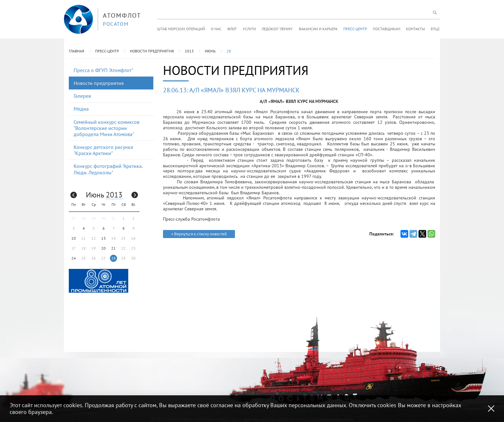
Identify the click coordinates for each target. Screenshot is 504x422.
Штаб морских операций (181, 29)
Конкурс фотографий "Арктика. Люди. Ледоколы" (108, 169)
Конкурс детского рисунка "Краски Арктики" (103, 150)
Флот (232, 29)
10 (74, 238)
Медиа (81, 109)
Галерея (82, 96)
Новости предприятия (152, 51)
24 (74, 258)
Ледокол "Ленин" (277, 29)
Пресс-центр (355, 29)
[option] (99, 281)
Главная (76, 51)
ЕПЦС (435, 29)
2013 (189, 51)
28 (229, 51)
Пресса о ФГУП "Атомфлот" (103, 70)
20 (104, 248)
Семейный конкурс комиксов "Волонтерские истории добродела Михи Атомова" (107, 128)
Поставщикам (387, 29)
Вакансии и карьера (318, 29)
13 (104, 238)
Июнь (210, 51)
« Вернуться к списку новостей (199, 234)
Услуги (249, 29)
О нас (216, 29)
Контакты (415, 29)
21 (113, 248)
